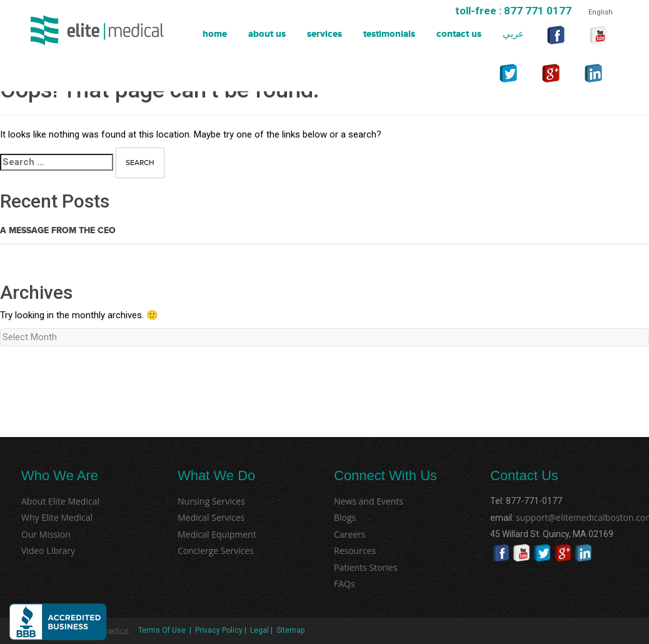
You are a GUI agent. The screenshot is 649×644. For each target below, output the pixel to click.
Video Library (48, 551)
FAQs (345, 584)
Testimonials (389, 34)
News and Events (369, 501)
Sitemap (290, 630)
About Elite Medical (60, 501)
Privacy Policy (219, 630)
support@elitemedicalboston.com (523, 517)
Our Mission (46, 534)
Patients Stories (365, 567)
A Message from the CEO (58, 230)
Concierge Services (216, 551)
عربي (513, 34)
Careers (350, 534)
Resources (355, 551)
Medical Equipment (217, 534)
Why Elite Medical (57, 517)
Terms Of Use (161, 630)
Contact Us (459, 34)
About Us (267, 34)
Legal (259, 630)
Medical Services (211, 517)
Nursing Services (211, 501)
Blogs (345, 517)
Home (215, 34)
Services (324, 34)
